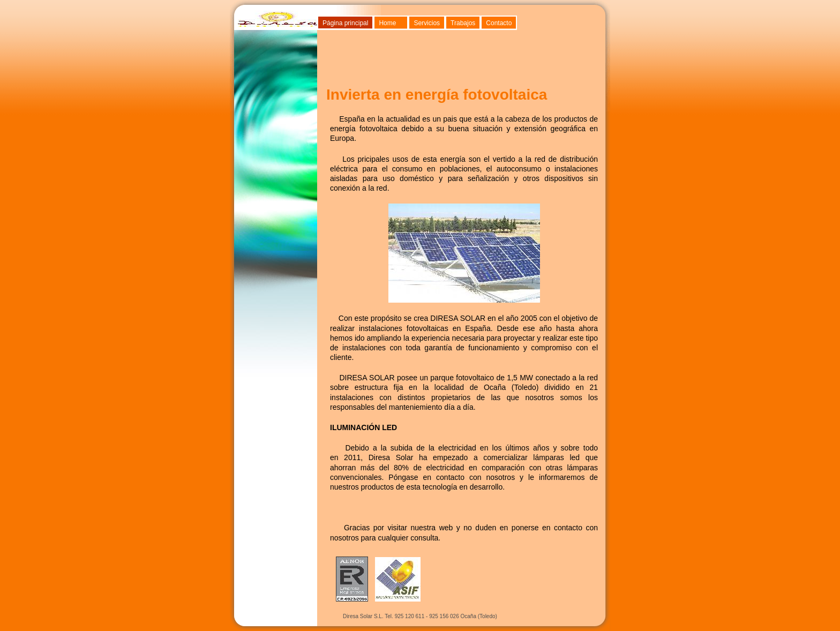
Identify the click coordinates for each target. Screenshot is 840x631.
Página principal (345, 23)
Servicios (427, 23)
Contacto (499, 23)
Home (387, 23)
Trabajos (463, 23)
